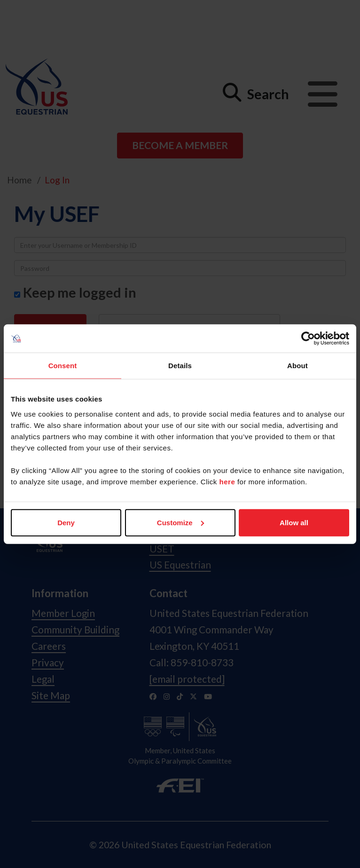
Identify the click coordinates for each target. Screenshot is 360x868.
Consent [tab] (63, 366)
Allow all (294, 522)
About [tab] (297, 366)
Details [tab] (180, 366)
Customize (180, 522)
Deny (66, 522)
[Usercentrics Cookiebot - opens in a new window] (308, 339)
